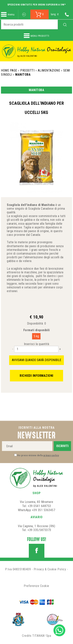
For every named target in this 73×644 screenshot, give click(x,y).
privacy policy (51, 455)
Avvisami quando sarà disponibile (36, 360)
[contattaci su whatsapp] (59, 630)
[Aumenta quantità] (60, 349)
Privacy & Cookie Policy (50, 569)
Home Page (9, 70)
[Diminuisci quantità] (13, 349)
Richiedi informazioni (36, 376)
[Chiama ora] (67, 14)
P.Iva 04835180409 (18, 569)
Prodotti (27, 70)
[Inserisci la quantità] (36, 349)
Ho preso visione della (38, 455)
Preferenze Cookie (36, 586)
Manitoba (23, 75)
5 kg (36, 336)
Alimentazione (49, 70)
